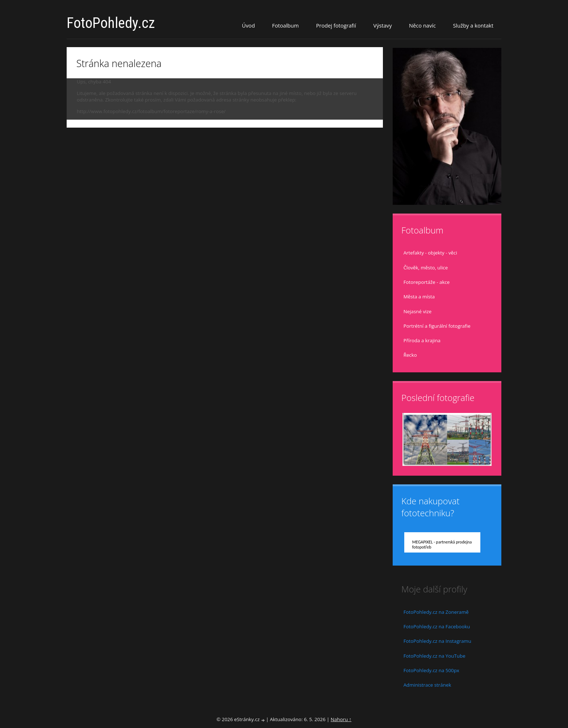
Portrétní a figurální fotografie (437, 326)
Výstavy (382, 25)
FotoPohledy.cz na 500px (431, 670)
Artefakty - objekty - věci (430, 253)
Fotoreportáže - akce (427, 282)
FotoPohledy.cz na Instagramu (437, 641)
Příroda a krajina (422, 340)
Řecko (410, 355)
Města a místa (419, 297)
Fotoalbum (285, 25)
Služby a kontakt (473, 25)
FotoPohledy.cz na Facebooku (437, 626)
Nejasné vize (418, 311)
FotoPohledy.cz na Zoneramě (436, 612)
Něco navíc (422, 25)
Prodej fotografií (336, 25)
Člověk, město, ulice (426, 268)
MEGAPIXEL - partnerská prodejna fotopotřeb (442, 545)
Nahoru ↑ (341, 719)
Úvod (248, 25)
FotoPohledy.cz (111, 23)
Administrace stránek (427, 685)
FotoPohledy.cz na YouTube (435, 656)
